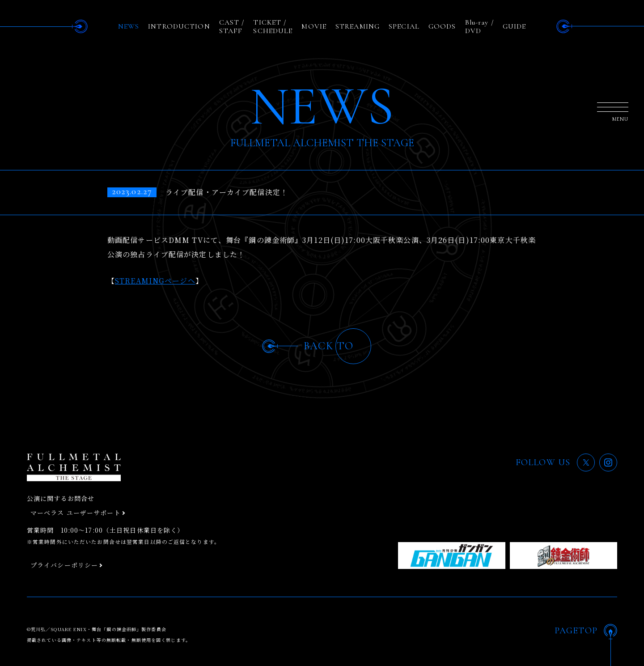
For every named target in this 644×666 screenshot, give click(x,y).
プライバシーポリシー (64, 565)
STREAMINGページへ (155, 281)
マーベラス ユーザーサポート (76, 513)
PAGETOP (576, 631)
